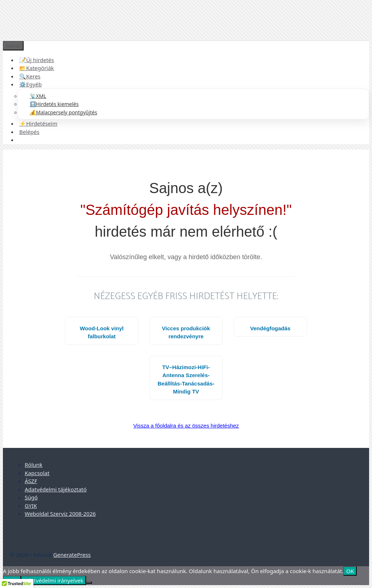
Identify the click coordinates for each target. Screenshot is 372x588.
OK (350, 571)
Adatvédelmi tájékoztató (56, 489)
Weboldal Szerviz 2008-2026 (60, 514)
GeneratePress (72, 555)
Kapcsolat (37, 473)
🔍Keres (30, 76)
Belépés (29, 132)
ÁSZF (31, 481)
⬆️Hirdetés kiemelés (54, 104)
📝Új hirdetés (37, 60)
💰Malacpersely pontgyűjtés (63, 112)
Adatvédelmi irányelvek (54, 580)
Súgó (31, 497)
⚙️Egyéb (31, 84)
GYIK (31, 506)
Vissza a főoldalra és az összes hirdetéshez (186, 426)
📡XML (38, 96)
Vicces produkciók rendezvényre (186, 332)
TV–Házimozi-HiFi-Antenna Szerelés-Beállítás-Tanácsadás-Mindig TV (186, 379)
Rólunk (34, 465)
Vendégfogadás (270, 328)
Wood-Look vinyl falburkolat (102, 332)
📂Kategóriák (37, 68)
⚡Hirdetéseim (38, 123)
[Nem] (89, 583)
